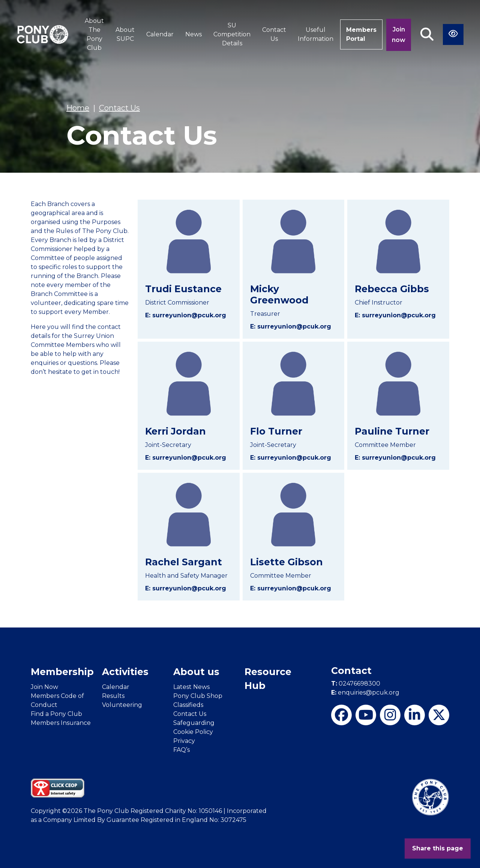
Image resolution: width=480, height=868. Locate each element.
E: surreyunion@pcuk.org (186, 315)
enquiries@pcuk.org (365, 692)
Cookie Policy (193, 732)
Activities (125, 672)
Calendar (160, 34)
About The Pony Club (94, 34)
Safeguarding (194, 723)
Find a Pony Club (56, 714)
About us (196, 672)
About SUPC (125, 34)
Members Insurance (61, 723)
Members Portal (361, 34)
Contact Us (274, 34)
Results (113, 696)
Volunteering (122, 705)
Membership (62, 672)
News (193, 34)
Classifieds (188, 705)
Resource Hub (268, 679)
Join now (399, 35)
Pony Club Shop (198, 696)
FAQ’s (181, 750)
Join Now (44, 687)
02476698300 (356, 683)
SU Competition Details (232, 34)
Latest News (191, 687)
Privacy (184, 741)
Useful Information (316, 34)
